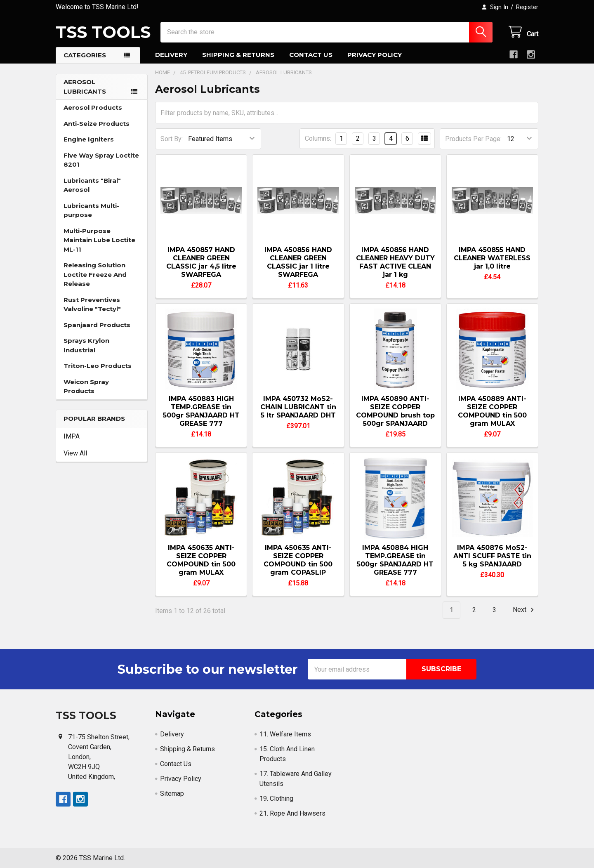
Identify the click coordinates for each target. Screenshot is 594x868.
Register (527, 7)
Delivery (171, 55)
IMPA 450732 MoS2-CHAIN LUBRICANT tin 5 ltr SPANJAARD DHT (298, 407)
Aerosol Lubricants (85, 87)
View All (75, 453)
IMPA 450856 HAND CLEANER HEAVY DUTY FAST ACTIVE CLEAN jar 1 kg (395, 262)
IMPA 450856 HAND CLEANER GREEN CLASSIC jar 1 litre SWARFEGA (298, 262)
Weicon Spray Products (86, 387)
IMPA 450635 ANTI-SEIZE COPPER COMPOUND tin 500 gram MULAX (201, 560)
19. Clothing (276, 798)
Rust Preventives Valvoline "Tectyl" (92, 304)
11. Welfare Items (285, 734)
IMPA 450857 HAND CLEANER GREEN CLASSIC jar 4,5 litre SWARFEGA (201, 262)
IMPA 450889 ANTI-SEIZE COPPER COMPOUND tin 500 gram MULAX (492, 411)
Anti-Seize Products (97, 124)
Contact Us (311, 55)
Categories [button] (85, 55)
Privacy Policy (375, 55)
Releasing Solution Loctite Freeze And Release (95, 274)
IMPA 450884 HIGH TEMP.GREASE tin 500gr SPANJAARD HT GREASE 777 (395, 560)
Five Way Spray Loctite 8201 (101, 160)
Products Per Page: (473, 139)
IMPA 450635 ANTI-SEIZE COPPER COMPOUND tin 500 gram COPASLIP (298, 560)
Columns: (318, 138)
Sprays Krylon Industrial (86, 345)
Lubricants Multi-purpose (91, 210)
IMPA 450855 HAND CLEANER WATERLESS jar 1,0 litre (492, 258)
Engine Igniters (89, 139)
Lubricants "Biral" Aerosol (92, 185)
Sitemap (172, 794)
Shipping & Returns (238, 55)
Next (524, 610)
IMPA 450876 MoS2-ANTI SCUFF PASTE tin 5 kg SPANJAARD (492, 556)
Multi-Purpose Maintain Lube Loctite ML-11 (99, 240)
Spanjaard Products (97, 325)
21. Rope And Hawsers (292, 813)
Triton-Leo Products (98, 366)
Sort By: (172, 139)
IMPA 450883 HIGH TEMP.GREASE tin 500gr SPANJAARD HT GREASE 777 (201, 411)
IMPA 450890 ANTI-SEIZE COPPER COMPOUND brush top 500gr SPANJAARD (395, 411)
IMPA (72, 436)
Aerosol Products (93, 107)
